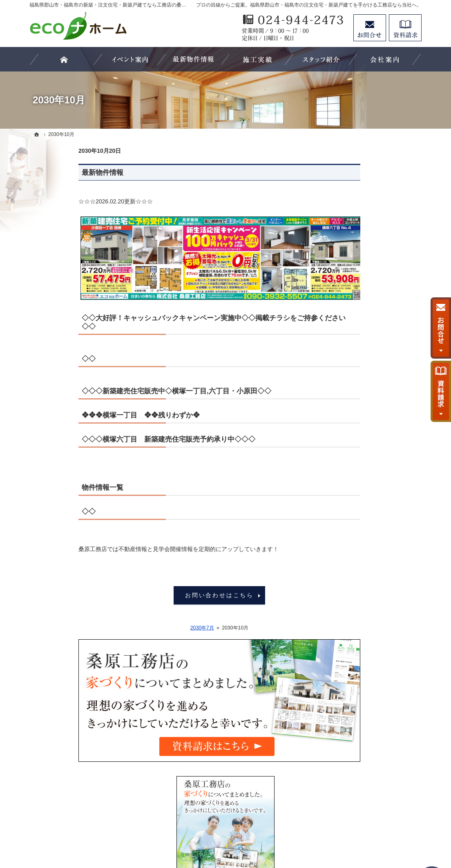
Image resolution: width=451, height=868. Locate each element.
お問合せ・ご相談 (356, 553)
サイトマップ (351, 603)
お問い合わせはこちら (170, 595)
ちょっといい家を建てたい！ (371, 369)
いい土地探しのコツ (359, 335)
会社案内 (345, 486)
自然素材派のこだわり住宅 (368, 402)
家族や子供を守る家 (359, 452)
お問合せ (370, 28)
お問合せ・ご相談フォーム (373, 796)
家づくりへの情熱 (356, 502)
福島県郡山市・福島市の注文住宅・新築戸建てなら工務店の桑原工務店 (238, 832)
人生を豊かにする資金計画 (368, 352)
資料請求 (405, 28)
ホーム (342, 285)
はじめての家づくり (359, 436)
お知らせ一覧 (351, 569)
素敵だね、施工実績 (359, 386)
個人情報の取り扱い (359, 586)
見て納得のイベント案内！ (368, 302)
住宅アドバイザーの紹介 (365, 519)
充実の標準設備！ (356, 419)
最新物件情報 (54, 173)
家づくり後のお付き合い (365, 469)
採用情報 (345, 536)
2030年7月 (153, 628)
